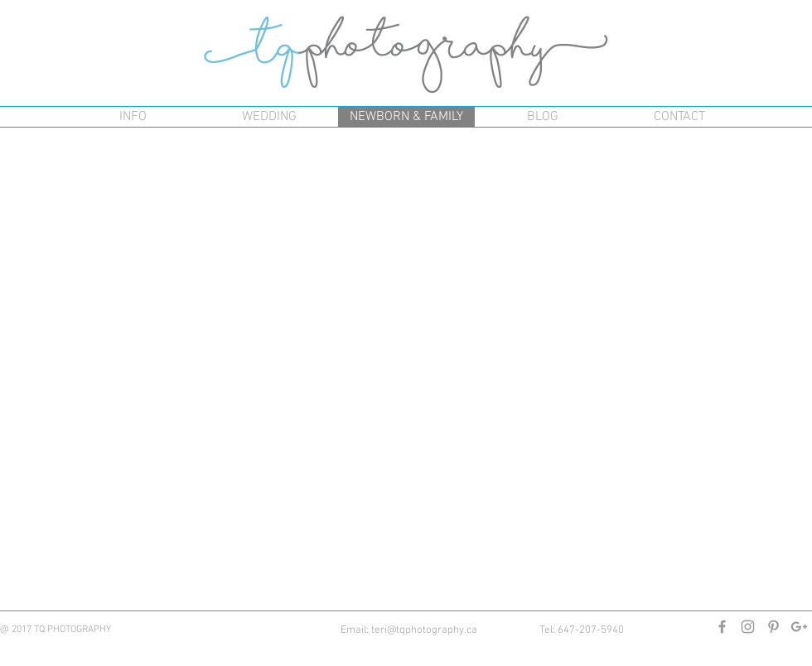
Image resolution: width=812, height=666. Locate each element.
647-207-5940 (591, 630)
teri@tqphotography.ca (424, 630)
